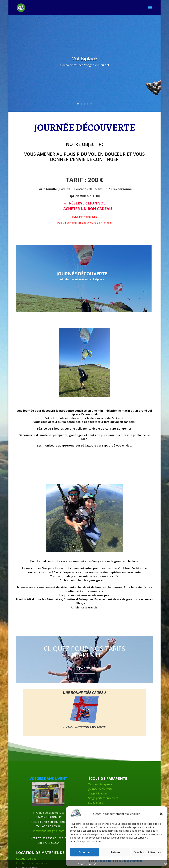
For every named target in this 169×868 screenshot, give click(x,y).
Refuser (116, 852)
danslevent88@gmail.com (48, 831)
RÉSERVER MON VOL (87, 203)
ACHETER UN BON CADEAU (88, 209)
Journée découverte (100, 789)
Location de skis (26, 858)
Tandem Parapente (100, 784)
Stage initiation (97, 793)
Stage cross (96, 803)
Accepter (85, 852)
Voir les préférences (148, 852)
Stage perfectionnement (103, 798)
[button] (161, 814)
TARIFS (84, 669)
